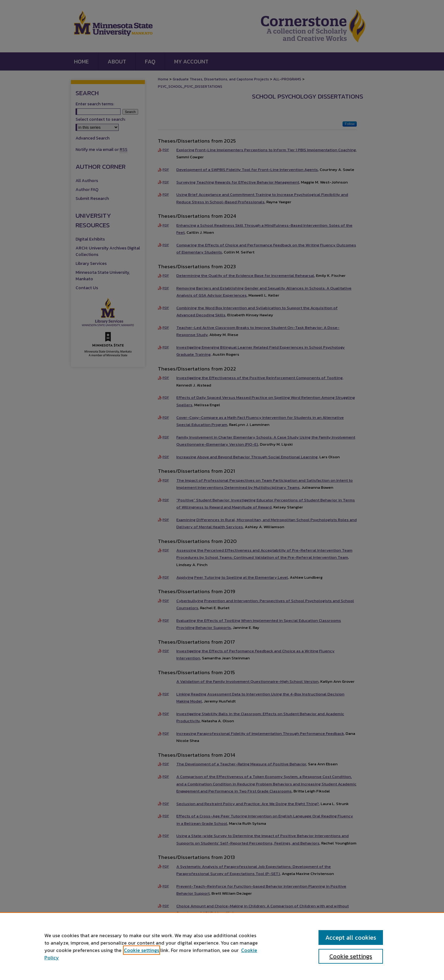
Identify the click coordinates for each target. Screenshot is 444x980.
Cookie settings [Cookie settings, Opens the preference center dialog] (351, 956)
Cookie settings (142, 950)
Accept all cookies (351, 937)
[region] (222, 946)
